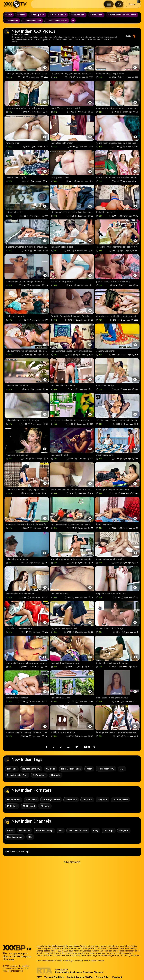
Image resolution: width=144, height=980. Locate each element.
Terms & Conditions (54, 977)
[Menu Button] (109, 4)
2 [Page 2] (54, 747)
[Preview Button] (45, 67)
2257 (39, 977)
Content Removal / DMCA (80, 977)
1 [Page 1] (46, 747)
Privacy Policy (103, 977)
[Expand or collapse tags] (73, 21)
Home (14, 35)
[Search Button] (119, 4)
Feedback (117, 977)
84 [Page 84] (77, 747)
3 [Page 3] (61, 747)
